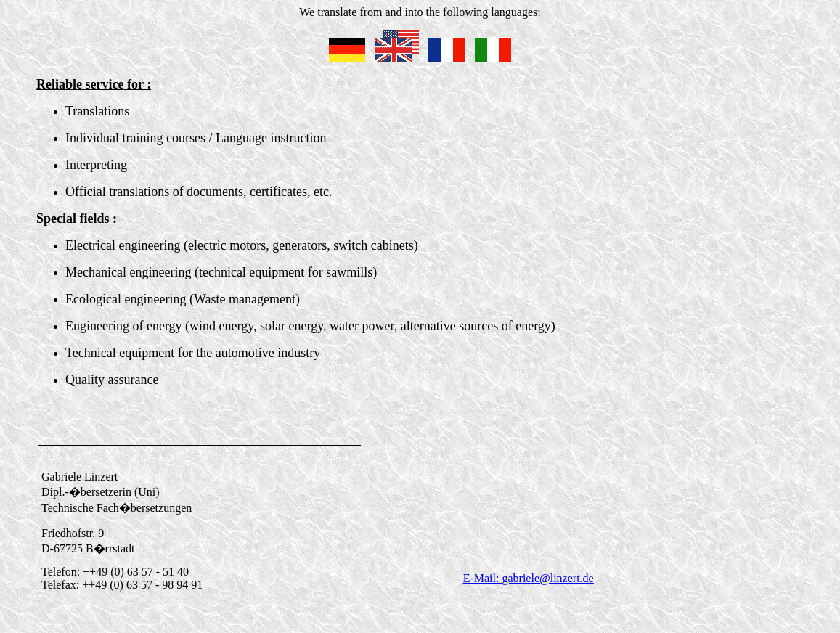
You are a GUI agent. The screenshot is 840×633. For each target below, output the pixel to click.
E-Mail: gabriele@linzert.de (529, 578)
